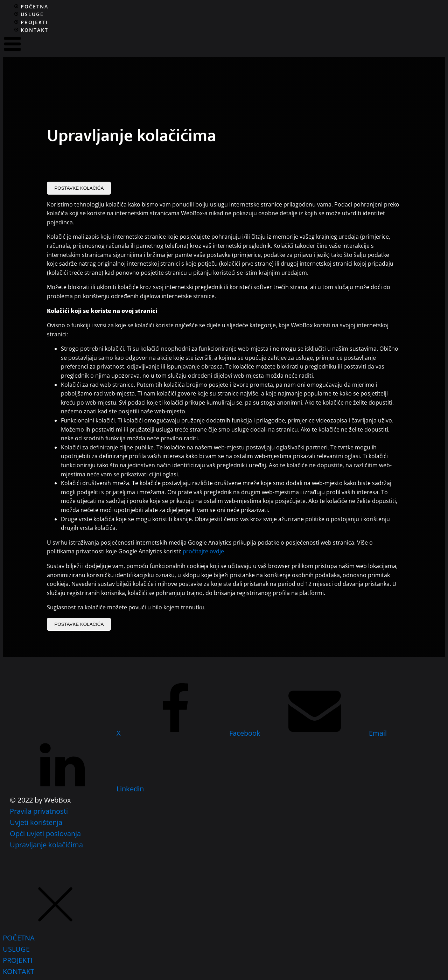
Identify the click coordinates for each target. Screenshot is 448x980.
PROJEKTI (18, 960)
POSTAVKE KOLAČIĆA (79, 188)
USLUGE (16, 949)
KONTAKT (19, 971)
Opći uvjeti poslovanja (45, 834)
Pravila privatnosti (39, 811)
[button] (55, 927)
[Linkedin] (77, 789)
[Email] (324, 733)
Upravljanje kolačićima (46, 845)
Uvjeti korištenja (36, 822)
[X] (66, 733)
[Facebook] (192, 733)
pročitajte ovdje (203, 551)
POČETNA (19, 938)
